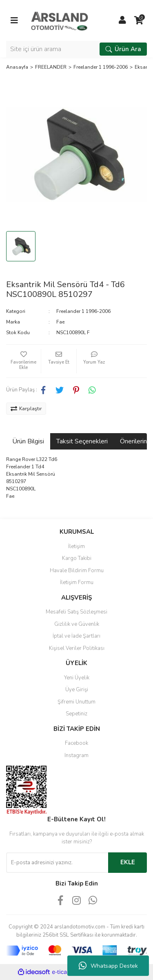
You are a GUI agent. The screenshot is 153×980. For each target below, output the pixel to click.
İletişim (76, 546)
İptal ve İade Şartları (76, 636)
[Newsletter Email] (57, 863)
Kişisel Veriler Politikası (77, 648)
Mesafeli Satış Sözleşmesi (76, 612)
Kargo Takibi (77, 558)
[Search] (76, 49)
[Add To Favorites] (23, 361)
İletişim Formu (77, 582)
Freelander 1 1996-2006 (83, 311)
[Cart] (139, 20)
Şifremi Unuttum (76, 702)
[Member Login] (122, 20)
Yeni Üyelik (77, 678)
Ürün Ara (123, 49)
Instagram (76, 755)
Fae (60, 322)
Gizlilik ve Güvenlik (77, 624)
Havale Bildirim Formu (77, 571)
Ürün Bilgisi (28, 441)
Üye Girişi (77, 690)
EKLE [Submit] (128, 862)
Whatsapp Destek (108, 966)
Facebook (76, 743)
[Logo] (60, 20)
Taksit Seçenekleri (82, 441)
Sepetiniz (76, 714)
